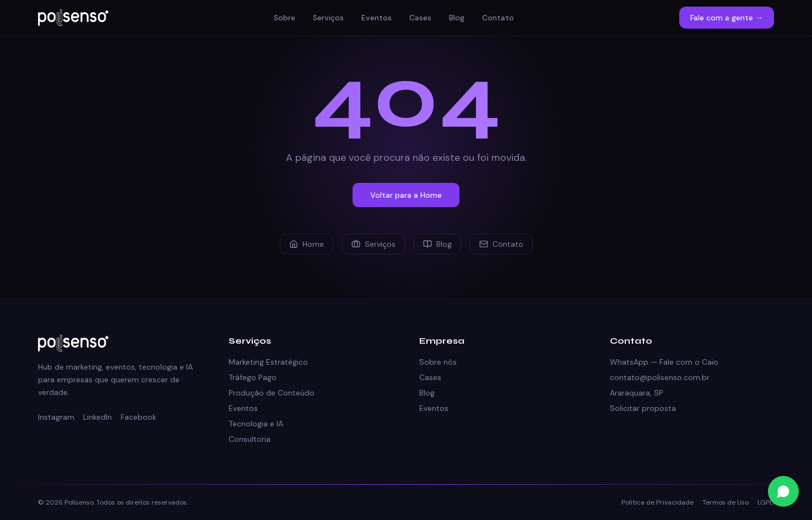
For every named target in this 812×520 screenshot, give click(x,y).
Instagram (56, 417)
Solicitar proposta (643, 408)
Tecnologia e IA (256, 424)
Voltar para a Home (406, 195)
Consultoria (250, 439)
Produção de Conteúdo (272, 393)
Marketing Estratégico (268, 362)
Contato (498, 18)
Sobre (285, 18)
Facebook (139, 417)
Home (307, 244)
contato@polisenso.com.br (660, 377)
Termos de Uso (726, 502)
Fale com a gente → (727, 18)
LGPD (766, 502)
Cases (420, 18)
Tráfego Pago (253, 377)
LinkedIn (98, 417)
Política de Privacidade (657, 502)
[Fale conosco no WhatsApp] (783, 491)
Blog (457, 18)
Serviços (328, 18)
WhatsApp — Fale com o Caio (664, 362)
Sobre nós (438, 362)
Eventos (377, 18)
